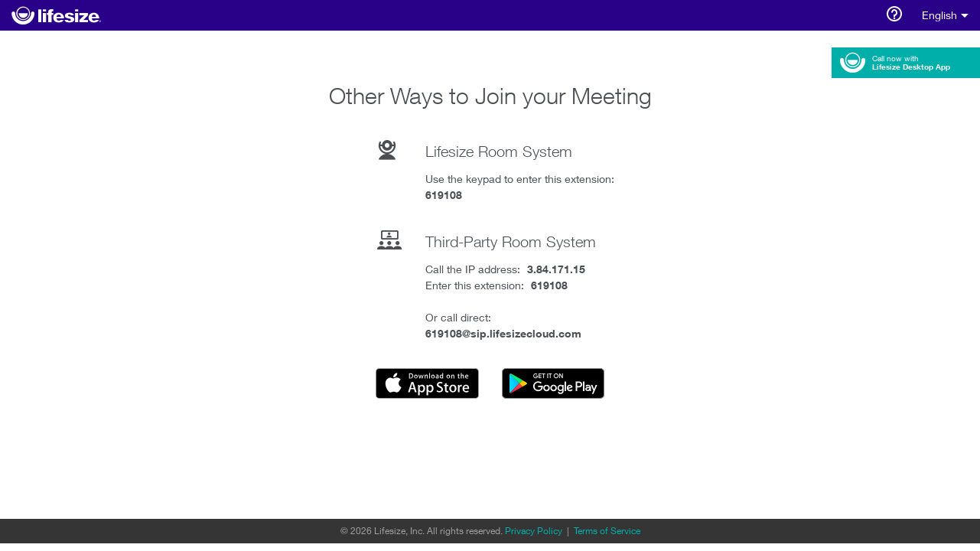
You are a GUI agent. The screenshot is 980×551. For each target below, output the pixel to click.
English (945, 15)
